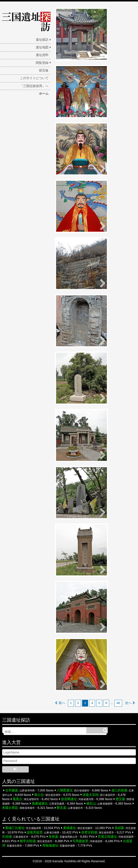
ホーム (44, 94)
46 (118, 703)
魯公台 (39, 795)
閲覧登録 (42, 63)
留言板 (44, 70)
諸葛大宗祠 (90, 795)
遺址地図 (42, 47)
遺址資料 (42, 55)
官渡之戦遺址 (107, 837)
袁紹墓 (119, 828)
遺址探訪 (42, 40)
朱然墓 (53, 837)
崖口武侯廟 (119, 790)
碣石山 (91, 803)
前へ (62, 703)
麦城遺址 (69, 828)
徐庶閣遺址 (69, 799)
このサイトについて (34, 78)
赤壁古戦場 (89, 832)
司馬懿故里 (80, 841)
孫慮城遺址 (40, 803)
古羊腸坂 (12, 790)
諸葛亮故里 (35, 832)
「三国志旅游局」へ (34, 86)
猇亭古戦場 (28, 841)
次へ (128, 703)
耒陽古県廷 (10, 808)
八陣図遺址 (65, 790)
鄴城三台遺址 (15, 828)
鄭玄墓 (61, 808)
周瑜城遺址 (50, 846)
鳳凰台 (17, 799)
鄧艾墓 (120, 799)
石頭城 (7, 837)
